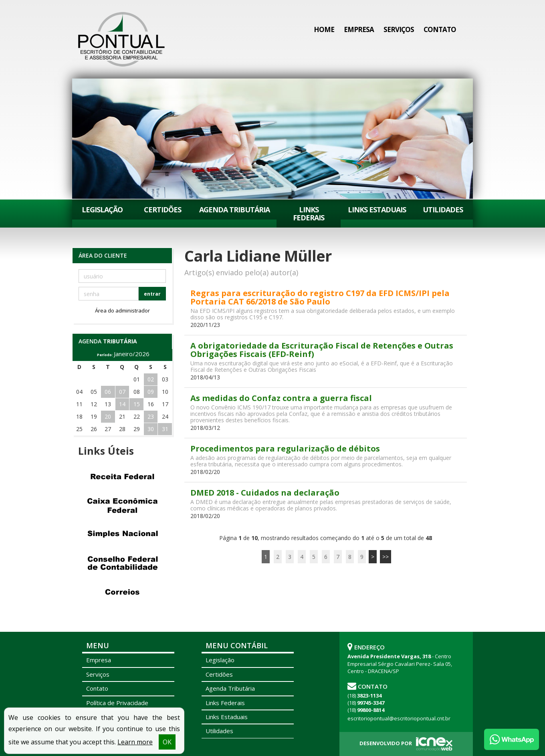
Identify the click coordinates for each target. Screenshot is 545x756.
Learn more (135, 746)
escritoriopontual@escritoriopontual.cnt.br (399, 718)
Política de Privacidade (117, 703)
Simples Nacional (122, 534)
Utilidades (443, 210)
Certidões (162, 210)
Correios (122, 592)
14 (122, 404)
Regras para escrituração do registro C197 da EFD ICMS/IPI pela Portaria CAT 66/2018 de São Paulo (320, 297)
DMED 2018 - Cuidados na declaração (265, 493)
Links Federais (309, 214)
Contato (440, 29)
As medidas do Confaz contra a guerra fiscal (281, 398)
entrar (152, 294)
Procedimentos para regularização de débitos (285, 449)
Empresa (359, 29)
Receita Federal (122, 476)
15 (137, 404)
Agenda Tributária (234, 210)
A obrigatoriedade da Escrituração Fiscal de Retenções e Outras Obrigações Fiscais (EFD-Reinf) (322, 350)
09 (151, 392)
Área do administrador (122, 310)
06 (108, 392)
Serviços (399, 29)
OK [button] (167, 746)
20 (108, 416)
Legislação (102, 210)
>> (386, 557)
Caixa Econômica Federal (122, 505)
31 (165, 429)
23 (151, 416)
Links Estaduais (377, 210)
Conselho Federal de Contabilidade (122, 563)
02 (151, 379)
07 (122, 392)
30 (151, 429)
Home (324, 29)
